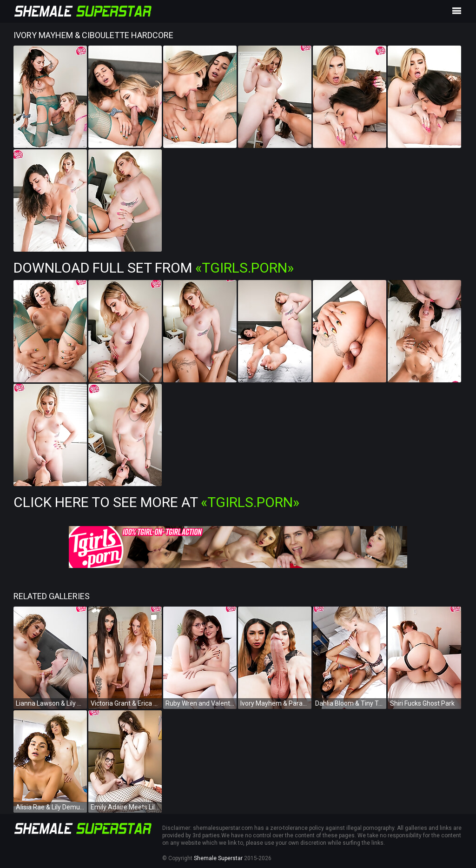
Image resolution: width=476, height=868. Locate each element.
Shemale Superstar (218, 858)
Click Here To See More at (156, 502)
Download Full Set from (154, 268)
